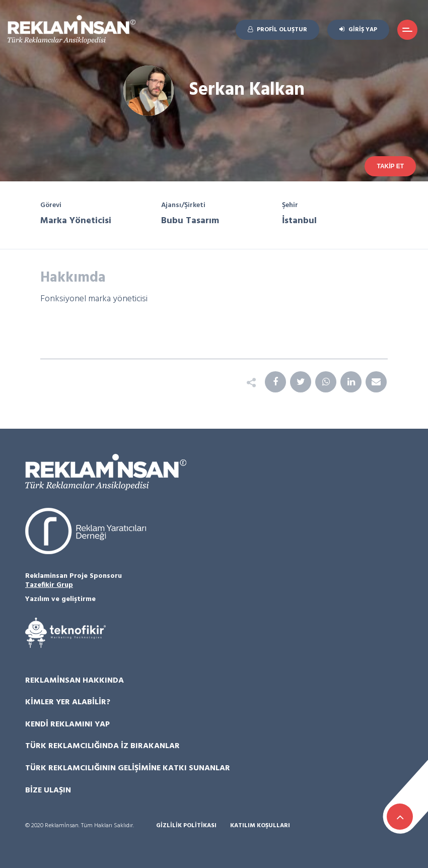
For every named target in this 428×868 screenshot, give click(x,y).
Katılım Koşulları (260, 826)
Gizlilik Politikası (186, 826)
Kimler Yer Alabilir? (68, 702)
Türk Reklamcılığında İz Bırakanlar (102, 746)
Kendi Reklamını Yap (67, 724)
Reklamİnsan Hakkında (75, 681)
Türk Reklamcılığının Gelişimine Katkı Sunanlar (128, 768)
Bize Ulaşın (48, 790)
